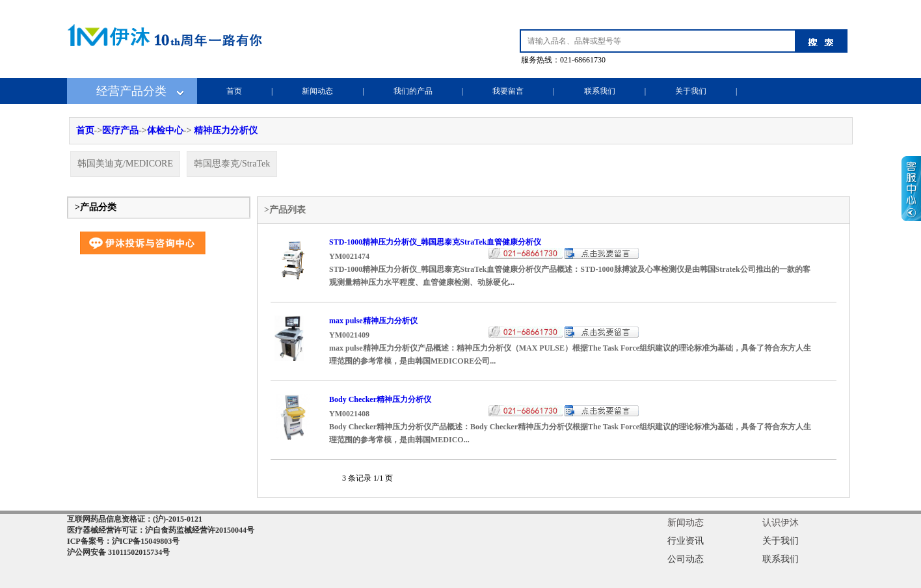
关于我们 (691, 91)
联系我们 (600, 91)
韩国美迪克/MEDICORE (125, 164)
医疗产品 (120, 130)
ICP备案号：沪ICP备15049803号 (123, 541)
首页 (234, 91)
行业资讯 (686, 541)
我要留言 (508, 91)
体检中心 (165, 130)
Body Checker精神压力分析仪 (380, 399)
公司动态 (686, 559)
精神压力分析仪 (226, 130)
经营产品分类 (131, 91)
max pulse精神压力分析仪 (373, 321)
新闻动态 (317, 91)
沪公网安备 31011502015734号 (118, 552)
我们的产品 (413, 91)
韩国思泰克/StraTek (232, 164)
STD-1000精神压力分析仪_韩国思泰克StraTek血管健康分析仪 (435, 242)
